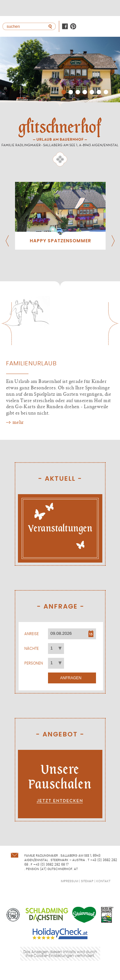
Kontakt (86, 8)
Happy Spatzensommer (60, 241)
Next (114, 324)
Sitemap (87, 881)
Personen (34, 663)
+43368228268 (112, 8)
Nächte (32, 649)
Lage (99, 8)
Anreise (32, 634)
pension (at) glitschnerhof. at (52, 869)
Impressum (69, 881)
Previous (6, 324)
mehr (18, 422)
